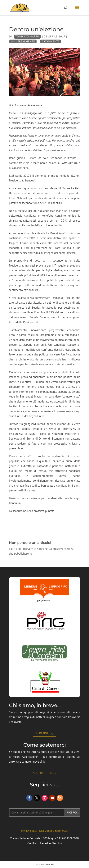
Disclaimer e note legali (54, 831)
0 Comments (51, 41)
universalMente (23, 41)
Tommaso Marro (27, 36)
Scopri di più (43, 773)
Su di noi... (43, 733)
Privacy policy (29, 831)
